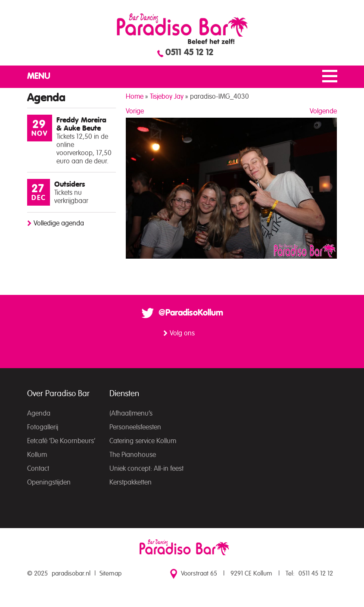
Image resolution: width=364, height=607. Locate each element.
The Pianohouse (133, 455)
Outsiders (70, 184)
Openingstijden (49, 482)
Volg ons (182, 333)
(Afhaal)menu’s (131, 413)
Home (135, 97)
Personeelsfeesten (135, 427)
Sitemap (110, 574)
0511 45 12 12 (189, 53)
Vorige (135, 111)
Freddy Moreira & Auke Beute (81, 124)
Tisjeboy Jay (167, 97)
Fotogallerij (43, 427)
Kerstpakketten (131, 482)
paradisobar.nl (71, 574)
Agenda (39, 413)
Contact (38, 469)
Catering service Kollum (143, 441)
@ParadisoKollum (191, 313)
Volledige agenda (59, 223)
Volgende (323, 111)
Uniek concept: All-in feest (146, 469)
